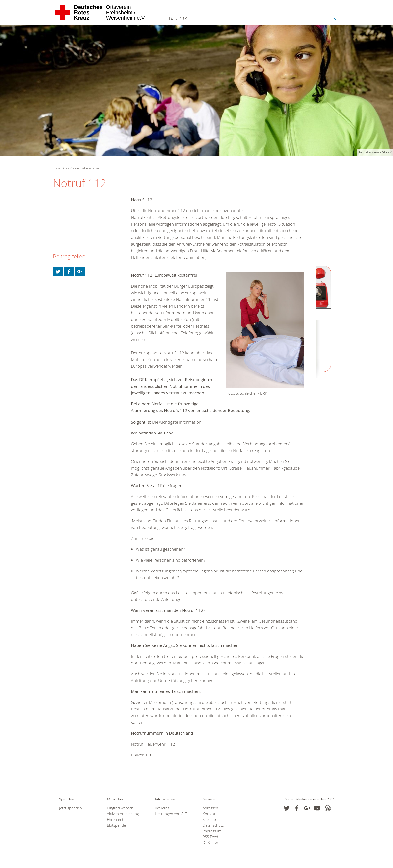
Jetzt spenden (71, 808)
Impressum (212, 831)
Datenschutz (213, 825)
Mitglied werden (120, 808)
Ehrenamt (115, 819)
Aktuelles (162, 808)
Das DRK (178, 19)
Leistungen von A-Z (171, 814)
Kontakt (209, 814)
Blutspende (116, 825)
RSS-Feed (210, 837)
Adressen (210, 808)
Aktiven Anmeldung (123, 814)
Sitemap (209, 819)
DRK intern (212, 842)
